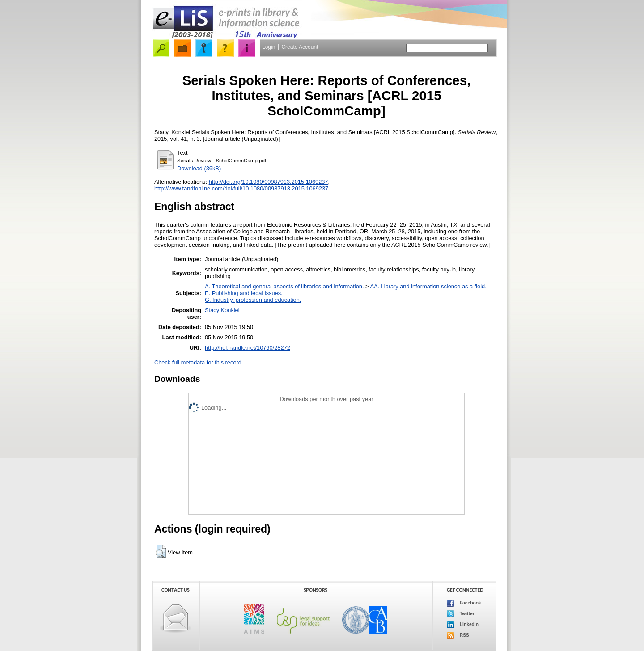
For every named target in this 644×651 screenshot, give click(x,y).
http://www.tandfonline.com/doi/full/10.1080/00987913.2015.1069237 (241, 188)
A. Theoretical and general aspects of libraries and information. (284, 286)
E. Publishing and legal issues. (244, 293)
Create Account (300, 47)
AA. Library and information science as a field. (428, 286)
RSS (458, 635)
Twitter (461, 614)
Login (269, 47)
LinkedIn (463, 625)
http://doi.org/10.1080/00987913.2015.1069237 (269, 182)
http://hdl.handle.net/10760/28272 (248, 348)
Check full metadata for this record (198, 362)
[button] (161, 552)
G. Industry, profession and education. (253, 300)
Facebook (464, 603)
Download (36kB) (199, 168)
